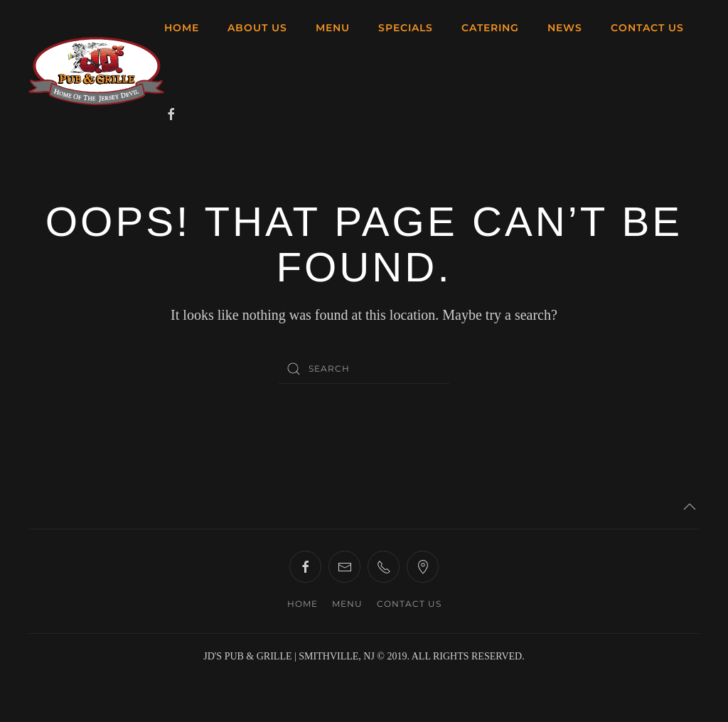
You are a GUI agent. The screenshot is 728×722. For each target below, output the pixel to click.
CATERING (490, 28)
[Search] (364, 369)
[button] (690, 507)
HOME (182, 28)
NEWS (565, 28)
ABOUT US (257, 28)
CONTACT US (647, 28)
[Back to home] (96, 71)
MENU (333, 28)
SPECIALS (406, 28)
